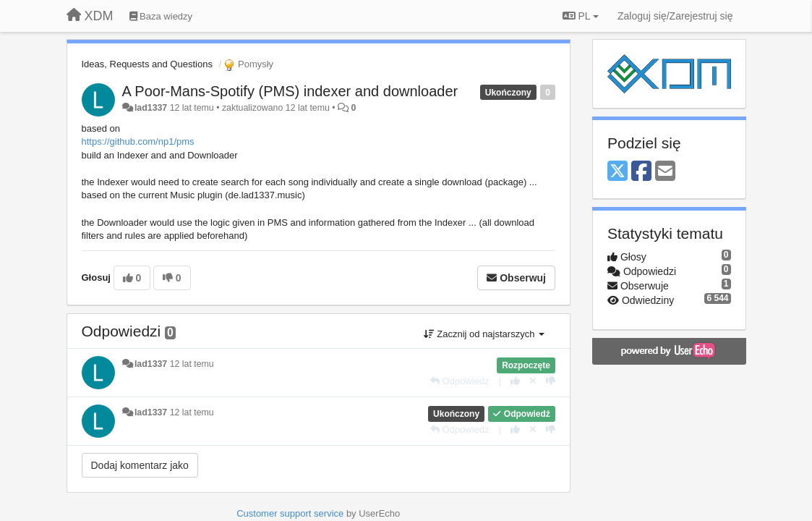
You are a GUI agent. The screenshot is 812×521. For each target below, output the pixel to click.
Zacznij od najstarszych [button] (484, 334)
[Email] (665, 172)
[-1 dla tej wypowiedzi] (551, 381)
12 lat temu (192, 364)
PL (581, 16)
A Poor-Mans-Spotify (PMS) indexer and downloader (290, 91)
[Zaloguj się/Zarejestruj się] (675, 16)
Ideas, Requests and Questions (147, 64)
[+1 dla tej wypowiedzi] (515, 381)
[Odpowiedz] (460, 381)
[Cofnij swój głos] (533, 381)
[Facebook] (641, 172)
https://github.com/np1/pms (138, 141)
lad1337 (151, 108)
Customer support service (290, 513)
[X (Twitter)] (617, 172)
